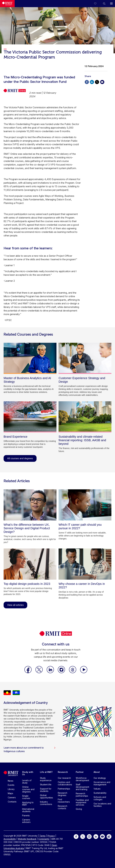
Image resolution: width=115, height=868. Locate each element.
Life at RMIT (46, 772)
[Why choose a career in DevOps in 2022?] (85, 564)
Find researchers (64, 801)
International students (28, 810)
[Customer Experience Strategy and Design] (85, 358)
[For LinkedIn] (96, 836)
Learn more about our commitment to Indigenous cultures (30, 749)
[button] (104, 4)
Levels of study (27, 782)
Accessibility (10, 839)
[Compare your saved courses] (97, 4)
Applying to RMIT (28, 804)
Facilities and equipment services (82, 802)
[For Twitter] (83, 836)
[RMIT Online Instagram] (62, 672)
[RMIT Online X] (39, 672)
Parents (26, 815)
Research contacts (63, 807)
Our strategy (100, 778)
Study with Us (28, 773)
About (97, 772)
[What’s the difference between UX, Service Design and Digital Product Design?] (30, 505)
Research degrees (63, 794)
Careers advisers (26, 821)
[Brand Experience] (30, 417)
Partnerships (64, 789)
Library (11, 789)
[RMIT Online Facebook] (28, 672)
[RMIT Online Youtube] (84, 672)
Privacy (51, 836)
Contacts (12, 802)
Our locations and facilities (102, 805)
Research (63, 772)
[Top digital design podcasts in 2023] (30, 564)
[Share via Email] (102, 82)
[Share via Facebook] (87, 82)
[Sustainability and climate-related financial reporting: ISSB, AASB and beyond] (85, 417)
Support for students (46, 790)
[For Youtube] (102, 836)
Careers (12, 797)
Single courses (26, 797)
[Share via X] (97, 82)
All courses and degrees (20, 458)
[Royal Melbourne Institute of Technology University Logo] (7, 4)
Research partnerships (82, 795)
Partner (80, 772)
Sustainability (100, 793)
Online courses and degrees (28, 789)
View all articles (15, 605)
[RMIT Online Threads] (73, 672)
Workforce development (82, 779)
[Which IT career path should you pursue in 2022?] (85, 505)
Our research (64, 778)
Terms (42, 836)
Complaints (44, 839)
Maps (10, 793)
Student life (46, 785)
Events (11, 785)
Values (97, 789)
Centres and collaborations (65, 783)
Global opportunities (46, 796)
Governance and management (102, 783)
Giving (79, 809)
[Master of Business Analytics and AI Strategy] (30, 358)
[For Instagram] (89, 836)
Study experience (46, 779)
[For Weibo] (109, 836)
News (11, 781)
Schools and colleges (100, 798)
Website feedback (27, 839)
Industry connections (46, 803)
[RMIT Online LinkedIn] (51, 672)
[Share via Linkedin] (92, 82)
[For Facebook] (76, 836)
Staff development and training (82, 787)
